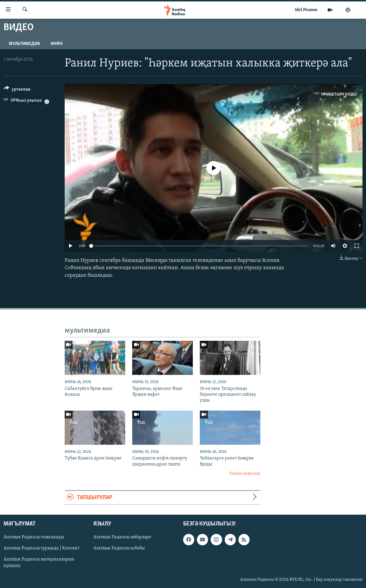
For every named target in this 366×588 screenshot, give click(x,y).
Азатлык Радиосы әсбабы (119, 548)
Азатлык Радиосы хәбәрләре (122, 537)
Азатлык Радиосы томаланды (34, 537)
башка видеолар (245, 474)
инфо (57, 44)
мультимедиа (24, 44)
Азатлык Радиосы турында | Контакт (41, 548)
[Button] (17, 90)
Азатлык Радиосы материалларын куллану (39, 563)
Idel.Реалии (306, 10)
